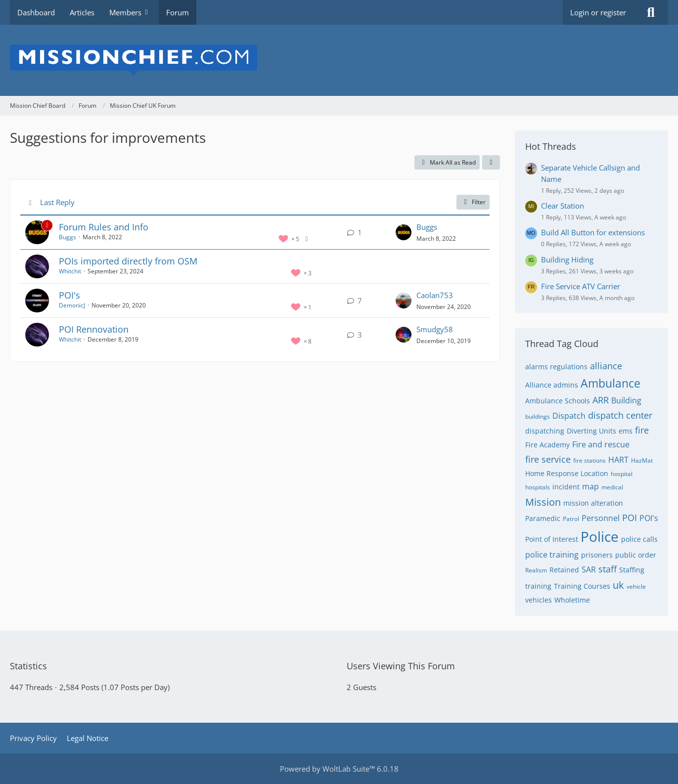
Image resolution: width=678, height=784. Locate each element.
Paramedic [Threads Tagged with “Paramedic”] (543, 518)
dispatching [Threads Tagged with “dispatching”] (545, 431)
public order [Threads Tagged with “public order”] (636, 555)
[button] (491, 163)
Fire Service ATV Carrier (581, 286)
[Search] (651, 12)
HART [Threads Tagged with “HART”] (618, 460)
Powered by (339, 769)
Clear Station (563, 206)
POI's (69, 295)
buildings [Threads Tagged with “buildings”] (538, 416)
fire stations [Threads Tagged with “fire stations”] (589, 460)
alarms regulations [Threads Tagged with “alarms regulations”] (556, 367)
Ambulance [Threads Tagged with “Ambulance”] (610, 383)
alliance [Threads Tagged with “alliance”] (606, 366)
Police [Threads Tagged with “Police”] (600, 536)
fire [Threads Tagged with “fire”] (642, 430)
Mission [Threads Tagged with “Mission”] (543, 502)
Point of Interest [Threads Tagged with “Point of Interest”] (552, 539)
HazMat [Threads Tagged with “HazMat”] (642, 460)
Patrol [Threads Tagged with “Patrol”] (571, 519)
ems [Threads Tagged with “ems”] (626, 431)
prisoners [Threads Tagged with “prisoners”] (597, 555)
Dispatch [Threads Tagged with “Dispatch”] (569, 416)
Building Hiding (567, 260)
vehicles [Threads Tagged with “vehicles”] (539, 600)
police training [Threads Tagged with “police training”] (552, 555)
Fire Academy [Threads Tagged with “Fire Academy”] (547, 445)
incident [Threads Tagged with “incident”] (566, 487)
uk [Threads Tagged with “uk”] (618, 585)
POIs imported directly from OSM (128, 261)
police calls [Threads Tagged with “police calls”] (639, 539)
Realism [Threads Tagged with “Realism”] (536, 570)
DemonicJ (72, 305)
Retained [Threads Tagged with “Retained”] (564, 570)
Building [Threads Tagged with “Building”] (626, 400)
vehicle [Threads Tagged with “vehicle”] (636, 587)
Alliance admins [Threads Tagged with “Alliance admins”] (552, 385)
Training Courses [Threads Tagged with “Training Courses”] (582, 586)
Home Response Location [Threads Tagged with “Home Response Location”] (567, 473)
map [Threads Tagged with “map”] (590, 486)
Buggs (68, 237)
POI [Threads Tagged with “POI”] (630, 518)
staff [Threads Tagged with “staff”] (608, 569)
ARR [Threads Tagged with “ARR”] (601, 400)
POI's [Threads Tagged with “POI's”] (649, 518)
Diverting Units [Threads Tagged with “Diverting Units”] (591, 431)
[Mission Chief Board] (339, 60)
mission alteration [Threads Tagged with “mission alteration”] (593, 503)
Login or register (598, 12)
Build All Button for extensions (593, 232)
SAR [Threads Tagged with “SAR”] (589, 569)
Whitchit (70, 271)
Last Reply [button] (57, 202)
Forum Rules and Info (104, 227)
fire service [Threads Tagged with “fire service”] (548, 459)
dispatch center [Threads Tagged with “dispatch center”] (620, 415)
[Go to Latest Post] (404, 232)
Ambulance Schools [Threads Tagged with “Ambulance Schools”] (558, 401)
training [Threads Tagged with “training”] (538, 586)
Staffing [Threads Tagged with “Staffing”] (632, 570)
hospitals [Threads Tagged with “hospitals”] (538, 487)
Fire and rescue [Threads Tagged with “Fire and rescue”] (601, 444)
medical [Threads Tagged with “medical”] (612, 487)
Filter (473, 202)
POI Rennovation (94, 329)
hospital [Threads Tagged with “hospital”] (622, 474)
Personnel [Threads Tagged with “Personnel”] (601, 518)
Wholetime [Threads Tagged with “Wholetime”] (572, 600)
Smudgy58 (435, 329)
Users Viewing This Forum (401, 666)
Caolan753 (435, 295)
